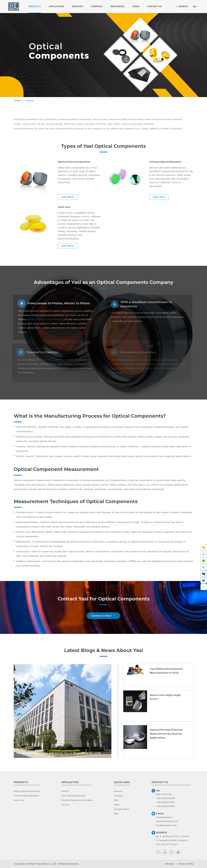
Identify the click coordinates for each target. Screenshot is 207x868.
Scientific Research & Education (77, 800)
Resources (118, 6)
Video (117, 805)
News (136, 6)
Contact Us (155, 6)
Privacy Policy (186, 864)
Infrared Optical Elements (165, 162)
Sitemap (169, 864)
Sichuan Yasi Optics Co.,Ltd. (42, 864)
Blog (116, 814)
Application (56, 6)
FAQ (116, 800)
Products (35, 6)
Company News (122, 809)
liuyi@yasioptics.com (166, 825)
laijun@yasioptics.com (167, 821)
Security (65, 805)
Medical (65, 791)
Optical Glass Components (74, 162)
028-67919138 (164, 794)
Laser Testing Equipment (73, 796)
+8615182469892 (165, 806)
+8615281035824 (165, 802)
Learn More (67, 197)
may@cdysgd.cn (164, 817)
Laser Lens (64, 207)
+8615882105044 (165, 798)
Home (17, 101)
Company (97, 6)
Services (77, 6)
